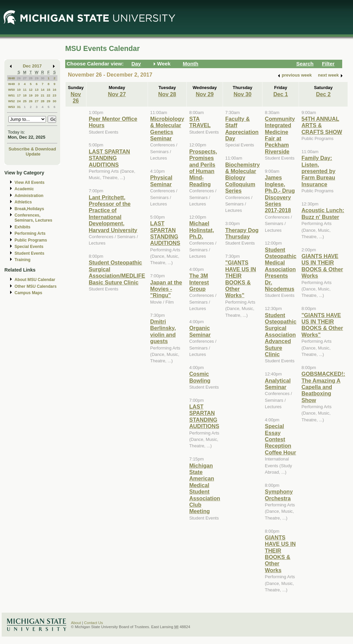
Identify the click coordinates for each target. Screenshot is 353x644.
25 (25, 101)
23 (55, 95)
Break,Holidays (29, 209)
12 (31, 90)
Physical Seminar (161, 181)
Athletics (23, 202)
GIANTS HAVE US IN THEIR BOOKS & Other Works (280, 554)
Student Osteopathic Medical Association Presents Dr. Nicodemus (281, 269)
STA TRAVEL (200, 122)
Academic (24, 189)
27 (25, 78)
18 (25, 95)
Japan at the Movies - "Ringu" (166, 289)
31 (19, 107)
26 (19, 78)
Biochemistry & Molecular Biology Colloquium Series (243, 178)
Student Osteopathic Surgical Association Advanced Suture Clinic (281, 335)
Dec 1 (281, 94)
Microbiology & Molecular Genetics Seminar (167, 129)
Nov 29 (205, 94)
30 (43, 78)
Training (22, 260)
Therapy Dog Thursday (242, 233)
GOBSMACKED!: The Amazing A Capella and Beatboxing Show (323, 387)
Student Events (29, 253)
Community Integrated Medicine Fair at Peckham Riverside (280, 135)
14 (43, 90)
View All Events (30, 183)
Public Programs (31, 240)
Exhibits (22, 227)
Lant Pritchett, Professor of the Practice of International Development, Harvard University (113, 214)
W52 (11, 101)
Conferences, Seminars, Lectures (33, 218)
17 (19, 95)
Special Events (29, 247)
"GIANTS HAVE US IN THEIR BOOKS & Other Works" (241, 279)
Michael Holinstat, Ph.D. (202, 230)
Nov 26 (76, 97)
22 (48, 95)
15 (48, 90)
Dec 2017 (32, 66)
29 (37, 78)
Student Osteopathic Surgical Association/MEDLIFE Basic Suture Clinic (117, 272)
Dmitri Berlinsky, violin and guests (163, 331)
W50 (11, 90)
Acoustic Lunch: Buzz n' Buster (323, 213)
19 (31, 95)
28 (31, 78)
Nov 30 (242, 94)
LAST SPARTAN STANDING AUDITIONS (109, 158)
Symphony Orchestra (279, 495)
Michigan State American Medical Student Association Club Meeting (205, 488)
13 (37, 90)
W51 (11, 95)
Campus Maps (28, 293)
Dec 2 (323, 94)
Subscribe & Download (32, 149)
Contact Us (94, 623)
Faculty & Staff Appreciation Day (242, 129)
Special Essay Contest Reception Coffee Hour (280, 439)
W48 (11, 78)
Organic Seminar (200, 331)
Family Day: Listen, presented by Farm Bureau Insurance (318, 171)
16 (55, 90)
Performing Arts (30, 233)
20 (37, 95)
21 (43, 95)
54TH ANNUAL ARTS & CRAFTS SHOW (322, 125)
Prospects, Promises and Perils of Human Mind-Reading (203, 168)
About (76, 623)
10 (19, 90)
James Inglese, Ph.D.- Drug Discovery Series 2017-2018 (280, 194)
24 (19, 101)
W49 (11, 84)
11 (25, 90)
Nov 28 (167, 94)
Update (33, 154)
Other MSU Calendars (36, 286)
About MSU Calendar (35, 280)
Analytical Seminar (278, 384)
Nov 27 (117, 94)
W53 (11, 107)
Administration (29, 196)
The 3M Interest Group (199, 282)
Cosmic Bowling (200, 377)
